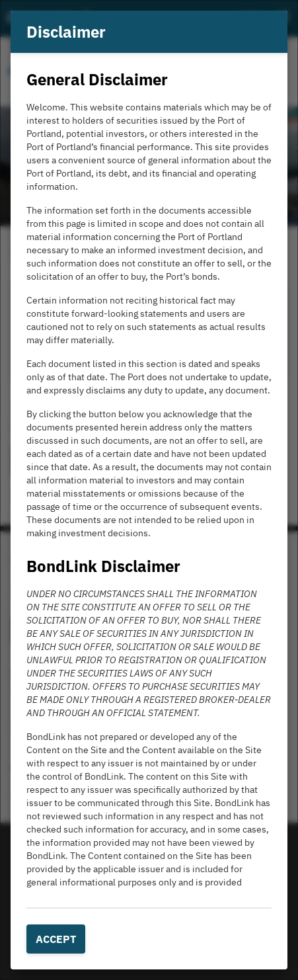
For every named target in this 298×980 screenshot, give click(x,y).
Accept (56, 939)
